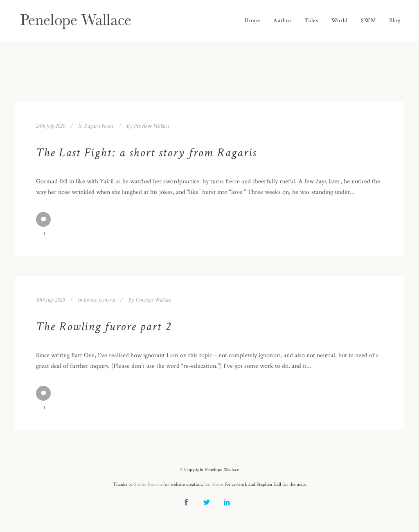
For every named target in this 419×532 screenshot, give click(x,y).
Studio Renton (148, 484)
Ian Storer (214, 484)
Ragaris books (99, 126)
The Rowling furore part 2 (104, 327)
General (107, 300)
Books (90, 300)
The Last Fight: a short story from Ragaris (146, 153)
